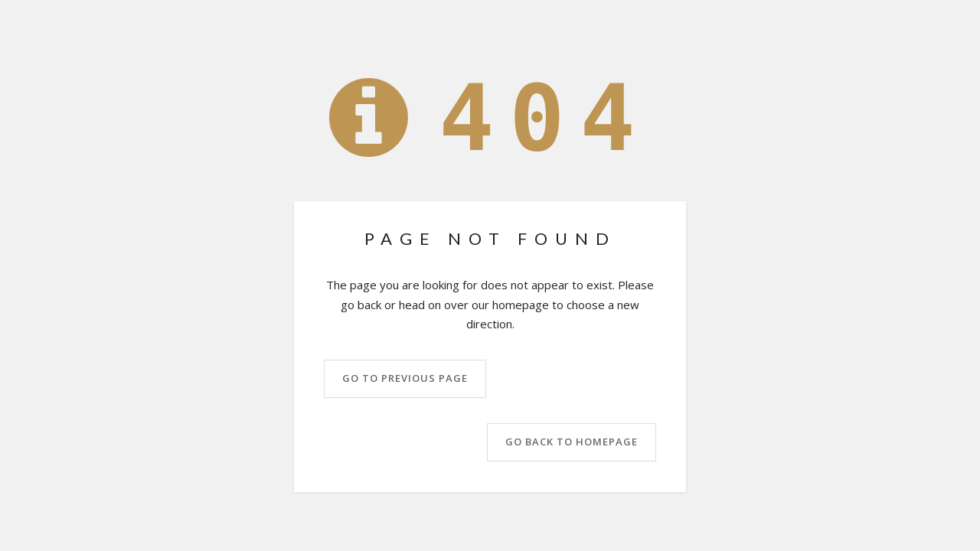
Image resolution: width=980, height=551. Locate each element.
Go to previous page (405, 378)
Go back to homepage (572, 442)
